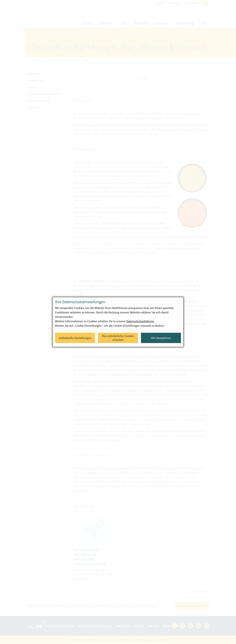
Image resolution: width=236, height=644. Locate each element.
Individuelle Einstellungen (75, 338)
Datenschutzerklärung (140, 321)
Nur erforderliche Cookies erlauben (118, 338)
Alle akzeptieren (161, 338)
